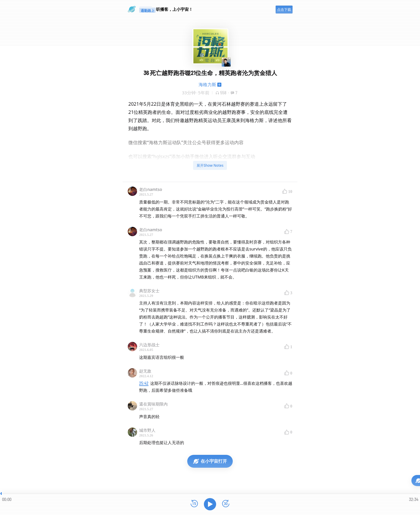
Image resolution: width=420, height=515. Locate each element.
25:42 (144, 383)
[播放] (210, 504)
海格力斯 (207, 84)
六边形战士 (149, 345)
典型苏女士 (149, 291)
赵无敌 (145, 371)
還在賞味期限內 (153, 404)
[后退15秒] (194, 504)
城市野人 (147, 430)
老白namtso (151, 189)
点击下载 (284, 9)
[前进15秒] (226, 504)
